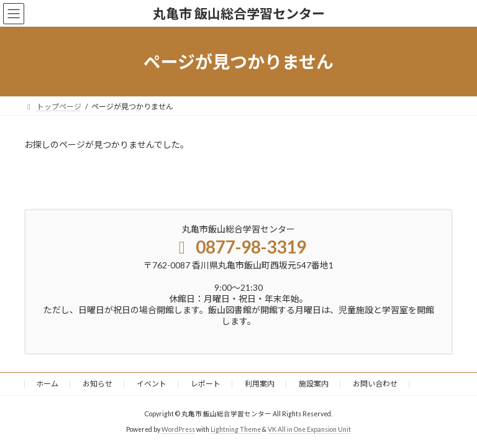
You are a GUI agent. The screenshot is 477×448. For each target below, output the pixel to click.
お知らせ (98, 384)
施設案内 (314, 384)
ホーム (47, 384)
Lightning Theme (236, 429)
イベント (152, 384)
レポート (206, 384)
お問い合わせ (375, 384)
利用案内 (260, 384)
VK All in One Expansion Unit (309, 429)
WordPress (178, 429)
